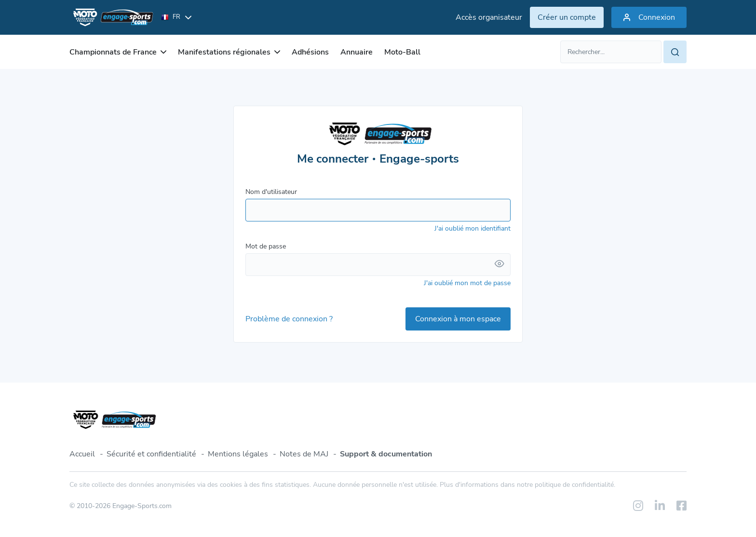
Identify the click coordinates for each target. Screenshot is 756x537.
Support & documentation (386, 454)
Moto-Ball (402, 52)
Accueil (82, 454)
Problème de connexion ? (289, 319)
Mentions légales (238, 454)
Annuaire (357, 52)
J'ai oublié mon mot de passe (467, 283)
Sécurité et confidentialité (151, 454)
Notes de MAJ (304, 454)
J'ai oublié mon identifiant (472, 228)
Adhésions (310, 52)
